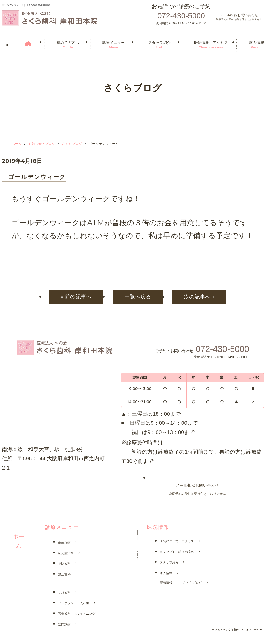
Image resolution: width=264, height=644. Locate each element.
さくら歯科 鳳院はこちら (28, 483)
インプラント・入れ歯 (74, 603)
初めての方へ (68, 45)
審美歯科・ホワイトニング (77, 614)
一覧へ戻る (138, 296)
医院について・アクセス (177, 541)
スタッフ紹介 (160, 45)
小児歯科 (64, 593)
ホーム (16, 144)
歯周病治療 (66, 553)
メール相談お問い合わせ (239, 18)
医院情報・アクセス (211, 45)
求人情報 (166, 573)
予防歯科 (64, 564)
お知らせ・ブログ (42, 144)
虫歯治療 (64, 543)
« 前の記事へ (75, 296)
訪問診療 (64, 625)
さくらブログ (72, 144)
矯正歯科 (64, 575)
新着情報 (166, 583)
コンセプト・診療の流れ (177, 552)
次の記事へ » (201, 296)
